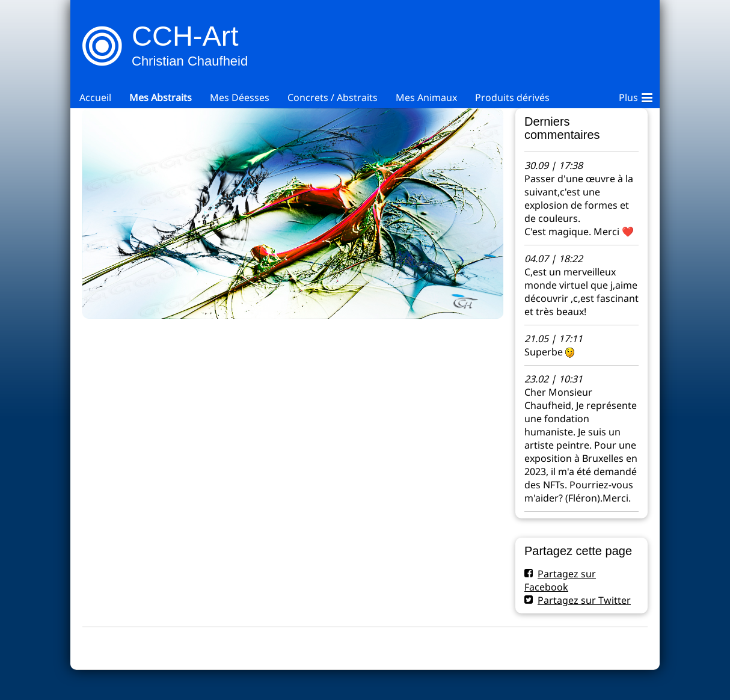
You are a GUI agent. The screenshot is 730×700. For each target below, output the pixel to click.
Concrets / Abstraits (333, 97)
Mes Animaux (426, 97)
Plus (636, 96)
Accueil (95, 97)
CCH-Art (185, 36)
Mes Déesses (240, 97)
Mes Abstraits (161, 97)
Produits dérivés (512, 97)
